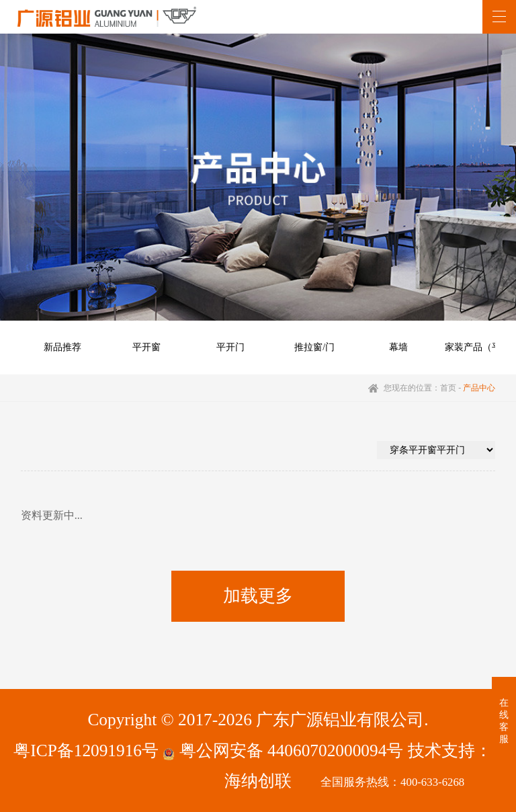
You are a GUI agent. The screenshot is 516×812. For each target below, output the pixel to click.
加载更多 (258, 596)
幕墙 (398, 347)
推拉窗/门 (314, 347)
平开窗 (146, 347)
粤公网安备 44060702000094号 (283, 750)
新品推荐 (62, 347)
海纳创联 (258, 780)
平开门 (230, 347)
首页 (448, 388)
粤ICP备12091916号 (86, 750)
